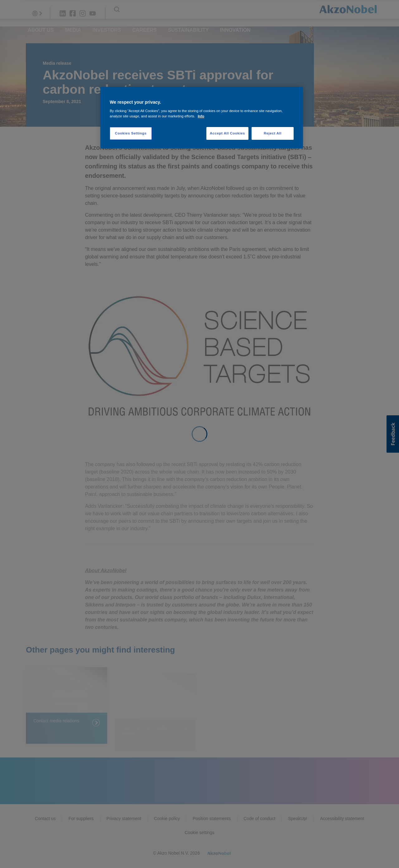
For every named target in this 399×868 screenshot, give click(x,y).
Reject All (273, 133)
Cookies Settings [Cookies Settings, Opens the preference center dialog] (131, 133)
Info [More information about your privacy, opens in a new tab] (201, 116)
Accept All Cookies (227, 133)
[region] (202, 118)
